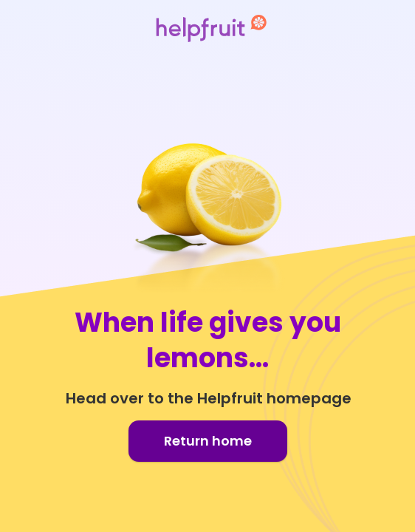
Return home (208, 441)
